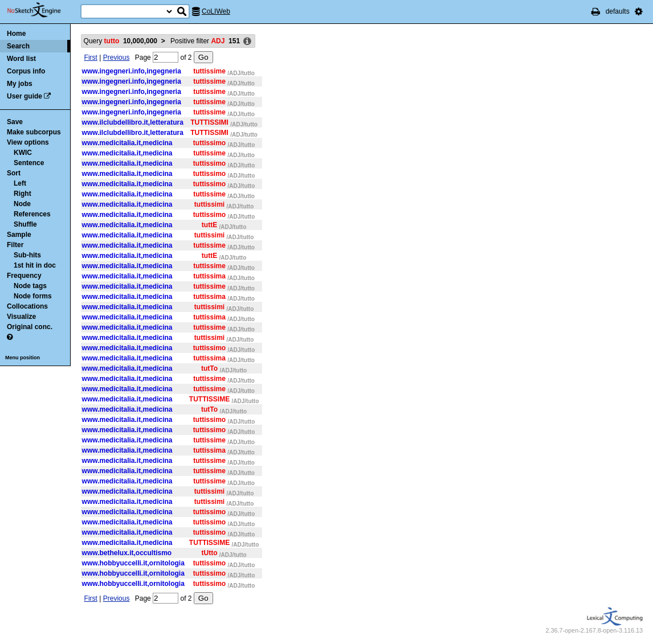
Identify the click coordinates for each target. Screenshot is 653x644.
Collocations (27, 306)
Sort (14, 173)
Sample (19, 235)
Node (22, 204)
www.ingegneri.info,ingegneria (132, 71)
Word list (21, 59)
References (32, 214)
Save (15, 122)
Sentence (29, 163)
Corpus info (26, 71)
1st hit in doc (35, 265)
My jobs (20, 84)
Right (23, 194)
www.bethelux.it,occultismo (127, 553)
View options (28, 142)
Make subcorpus (34, 132)
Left (20, 183)
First (91, 58)
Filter (15, 245)
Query (121, 41)
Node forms (33, 296)
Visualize (21, 317)
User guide (25, 96)
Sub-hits (27, 255)
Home (16, 34)
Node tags (30, 286)
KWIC (23, 153)
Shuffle (25, 224)
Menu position (23, 358)
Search (18, 46)
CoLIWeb (216, 11)
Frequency (24, 276)
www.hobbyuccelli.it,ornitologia (133, 563)
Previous (117, 58)
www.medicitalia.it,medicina (127, 143)
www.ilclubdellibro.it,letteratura (133, 122)
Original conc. (30, 327)
